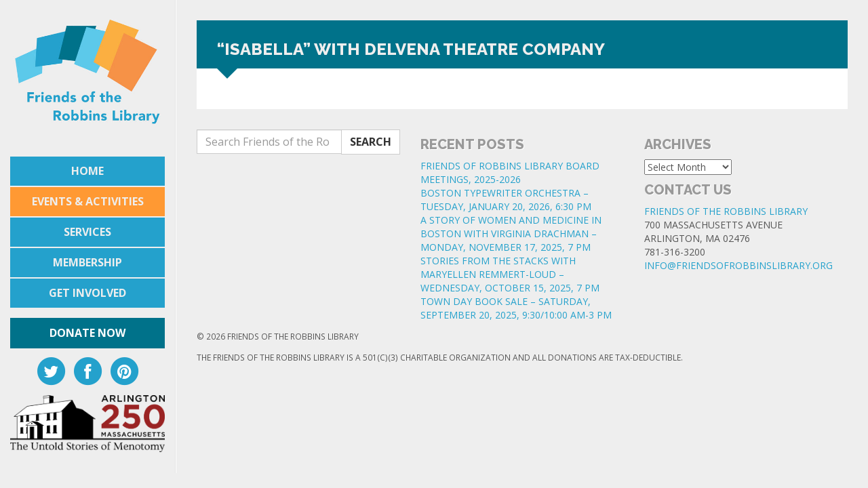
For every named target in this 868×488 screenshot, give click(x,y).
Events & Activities (88, 201)
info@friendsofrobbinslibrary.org (738, 265)
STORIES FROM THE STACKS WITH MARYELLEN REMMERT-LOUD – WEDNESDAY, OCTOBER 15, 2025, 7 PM (510, 274)
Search (371, 142)
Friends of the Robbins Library (726, 211)
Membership (87, 262)
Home (87, 171)
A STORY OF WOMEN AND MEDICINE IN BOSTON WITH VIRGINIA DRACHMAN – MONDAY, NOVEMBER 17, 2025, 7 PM (511, 233)
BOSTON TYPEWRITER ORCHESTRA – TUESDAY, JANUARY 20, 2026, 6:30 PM (506, 200)
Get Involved (87, 293)
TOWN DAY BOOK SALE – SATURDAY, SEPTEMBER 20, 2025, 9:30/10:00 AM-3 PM (516, 308)
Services (87, 232)
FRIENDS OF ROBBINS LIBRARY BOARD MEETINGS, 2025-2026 (510, 172)
